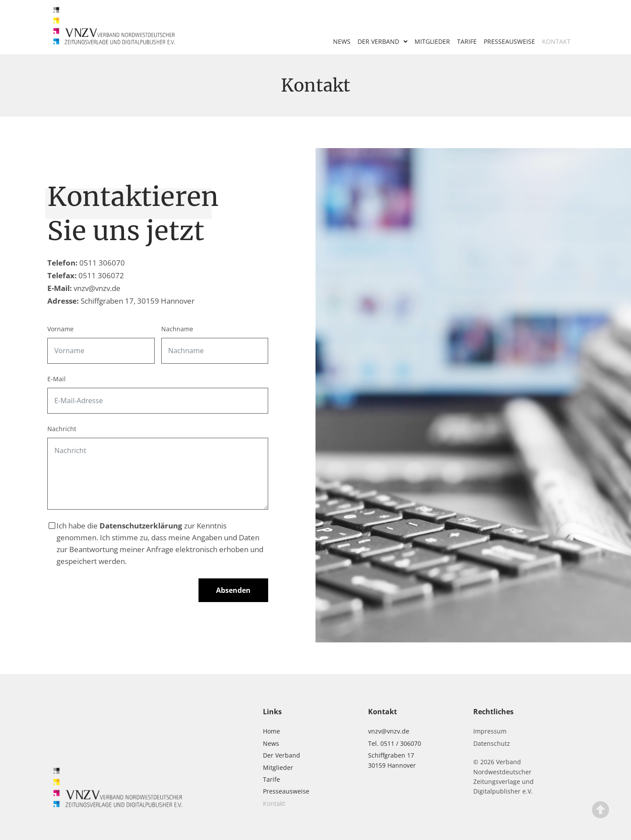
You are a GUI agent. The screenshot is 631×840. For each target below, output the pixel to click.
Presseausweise (509, 41)
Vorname (60, 329)
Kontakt (556, 41)
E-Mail (57, 379)
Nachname (177, 329)
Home (271, 731)
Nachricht (62, 429)
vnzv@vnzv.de (97, 288)
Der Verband (383, 42)
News (342, 41)
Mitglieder (432, 41)
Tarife (467, 41)
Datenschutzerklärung (141, 526)
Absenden (233, 590)
